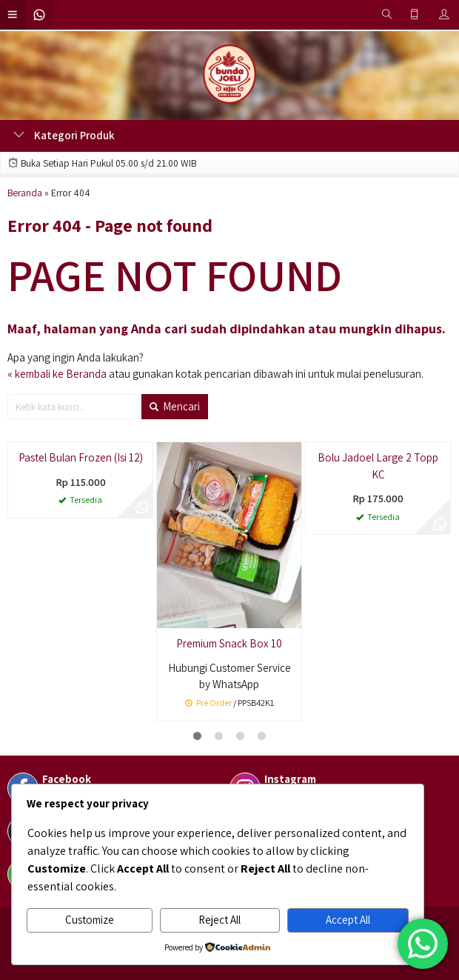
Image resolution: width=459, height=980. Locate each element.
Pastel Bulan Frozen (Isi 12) (81, 457)
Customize (90, 920)
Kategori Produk (64, 135)
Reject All (220, 920)
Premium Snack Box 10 (229, 643)
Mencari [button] (175, 406)
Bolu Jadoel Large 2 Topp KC (378, 466)
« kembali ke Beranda (57, 374)
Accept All (348, 920)
